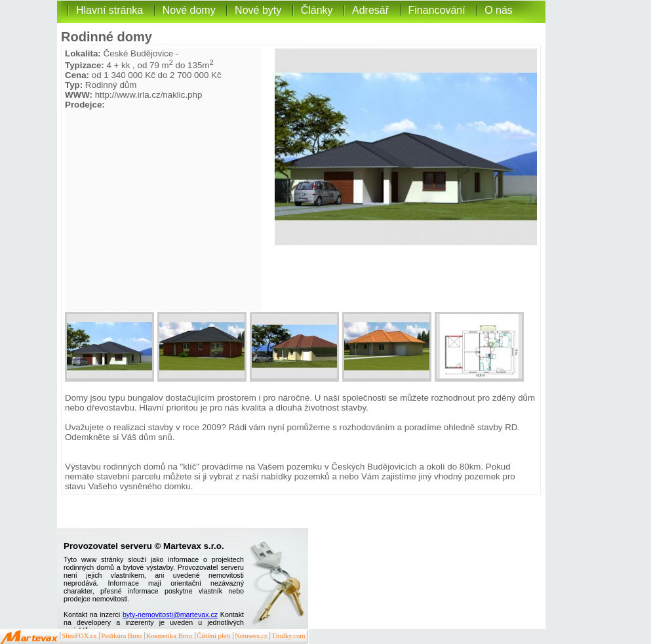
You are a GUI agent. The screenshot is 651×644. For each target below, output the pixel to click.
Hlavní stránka (109, 10)
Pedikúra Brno (121, 636)
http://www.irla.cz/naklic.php (149, 95)
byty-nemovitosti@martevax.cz (170, 614)
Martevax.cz (29, 637)
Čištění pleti (214, 636)
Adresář (370, 10)
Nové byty (258, 10)
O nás (499, 10)
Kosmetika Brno (169, 636)
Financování (437, 10)
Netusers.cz (251, 636)
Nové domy (189, 10)
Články (317, 10)
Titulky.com (288, 636)
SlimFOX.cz (79, 636)
